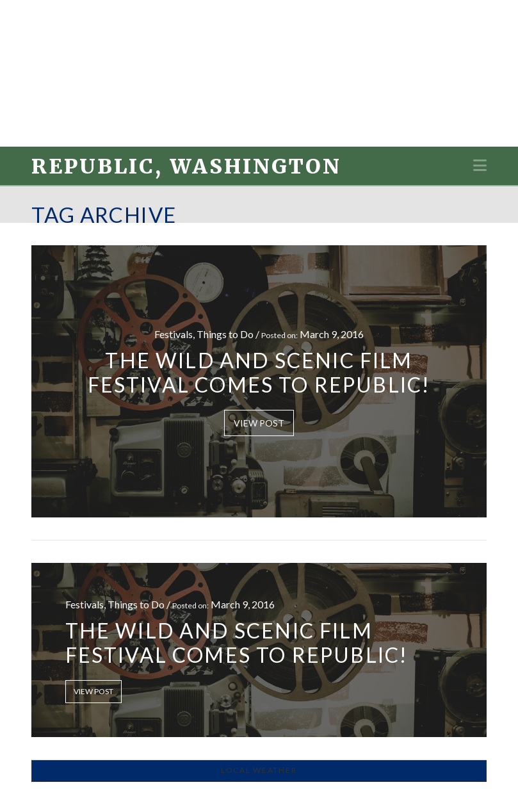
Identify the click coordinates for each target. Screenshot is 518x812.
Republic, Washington (186, 166)
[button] (480, 165)
